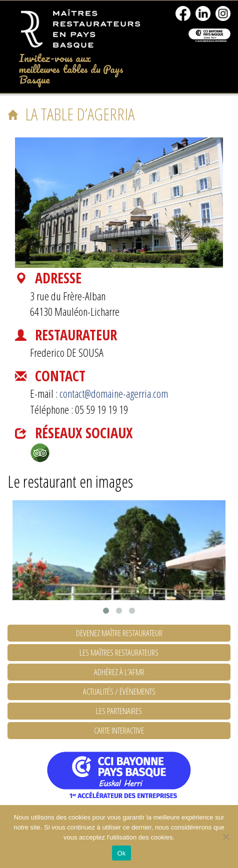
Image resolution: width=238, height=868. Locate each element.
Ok (121, 853)
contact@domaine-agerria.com (114, 393)
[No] (225, 837)
